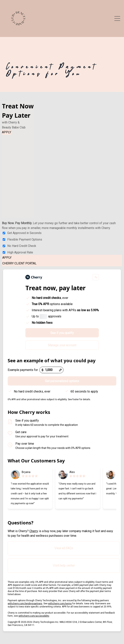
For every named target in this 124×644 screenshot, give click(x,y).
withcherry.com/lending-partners (25, 604)
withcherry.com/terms (60, 604)
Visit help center (64, 566)
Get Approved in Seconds (22, 233)
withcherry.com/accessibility (34, 616)
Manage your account (62, 345)
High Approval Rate (18, 252)
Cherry (34, 531)
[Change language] (96, 277)
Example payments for (23, 370)
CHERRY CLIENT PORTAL (19, 263)
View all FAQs (64, 548)
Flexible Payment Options (22, 240)
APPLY (7, 132)
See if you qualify (62, 333)
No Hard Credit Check (19, 246)
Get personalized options (62, 381)
